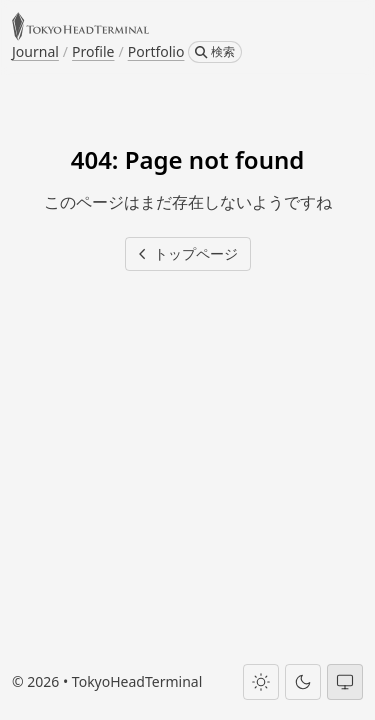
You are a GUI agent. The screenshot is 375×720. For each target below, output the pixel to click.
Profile (93, 51)
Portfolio (156, 51)
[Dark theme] (303, 682)
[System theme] (345, 682)
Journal (35, 51)
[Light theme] (261, 682)
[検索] (215, 52)
